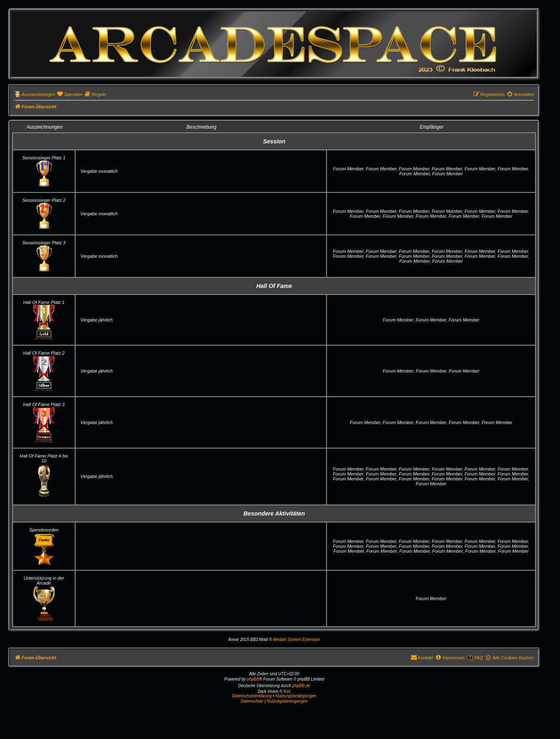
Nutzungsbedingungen (296, 696)
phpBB (253, 679)
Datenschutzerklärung (252, 696)
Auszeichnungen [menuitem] (38, 94)
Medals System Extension (297, 640)
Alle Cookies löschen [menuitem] (513, 658)
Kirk (287, 691)
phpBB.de (301, 686)
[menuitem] (69, 94)
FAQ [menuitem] (478, 658)
